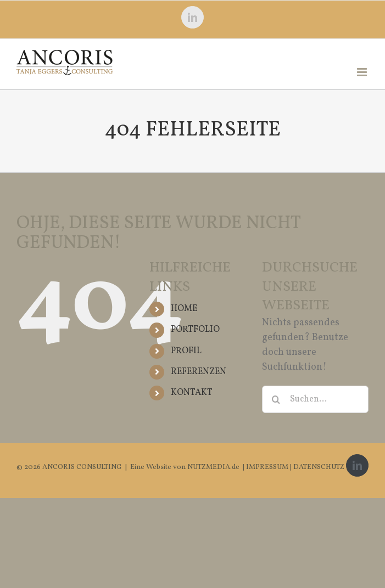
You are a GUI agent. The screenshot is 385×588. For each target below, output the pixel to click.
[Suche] (276, 399)
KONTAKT (192, 393)
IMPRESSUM (268, 467)
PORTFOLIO (195, 330)
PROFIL (186, 351)
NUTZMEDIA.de (213, 467)
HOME (184, 309)
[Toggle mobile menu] (363, 72)
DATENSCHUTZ (319, 467)
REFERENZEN (199, 372)
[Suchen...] (315, 399)
